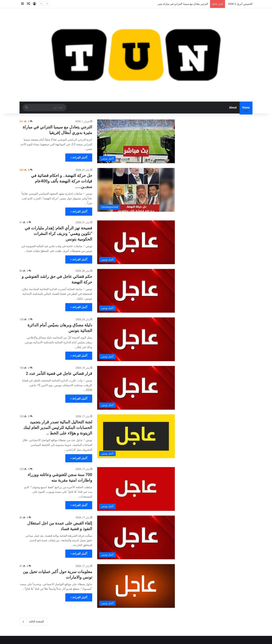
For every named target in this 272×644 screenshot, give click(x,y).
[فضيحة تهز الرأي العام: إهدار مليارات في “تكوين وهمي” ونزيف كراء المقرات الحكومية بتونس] (136, 242)
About (233, 108)
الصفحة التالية (33, 622)
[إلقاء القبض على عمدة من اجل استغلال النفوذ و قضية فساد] (136, 537)
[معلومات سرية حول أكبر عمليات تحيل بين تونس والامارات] (136, 586)
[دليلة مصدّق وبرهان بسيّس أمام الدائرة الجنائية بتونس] (136, 339)
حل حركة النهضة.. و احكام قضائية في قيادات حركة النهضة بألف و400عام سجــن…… (62, 181)
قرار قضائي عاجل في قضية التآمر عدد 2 (59, 373)
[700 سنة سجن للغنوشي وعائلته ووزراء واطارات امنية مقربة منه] (136, 489)
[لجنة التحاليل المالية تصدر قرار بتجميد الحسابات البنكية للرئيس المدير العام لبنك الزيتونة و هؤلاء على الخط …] (136, 436)
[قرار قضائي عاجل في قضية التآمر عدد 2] (136, 388)
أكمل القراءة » (79, 157)
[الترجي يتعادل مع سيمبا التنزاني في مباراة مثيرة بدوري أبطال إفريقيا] (136, 141)
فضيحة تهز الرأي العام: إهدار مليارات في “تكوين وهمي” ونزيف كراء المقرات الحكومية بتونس (58, 234)
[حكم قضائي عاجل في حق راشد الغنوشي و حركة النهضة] (136, 291)
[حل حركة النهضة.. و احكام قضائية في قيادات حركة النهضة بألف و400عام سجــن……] (136, 190)
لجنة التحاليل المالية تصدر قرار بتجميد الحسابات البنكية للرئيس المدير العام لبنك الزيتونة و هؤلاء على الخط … (58, 428)
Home (246, 108)
